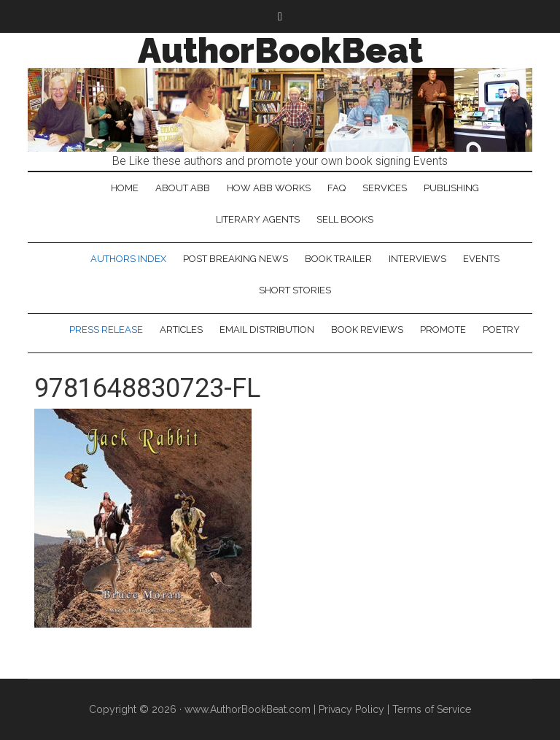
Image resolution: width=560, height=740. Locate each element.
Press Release (106, 329)
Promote (443, 329)
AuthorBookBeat (280, 50)
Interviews (417, 259)
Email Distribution (267, 329)
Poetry (501, 329)
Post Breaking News (236, 259)
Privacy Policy (351, 709)
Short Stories (295, 290)
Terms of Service (432, 709)
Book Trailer (338, 259)
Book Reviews (367, 329)
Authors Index (128, 259)
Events (481, 259)
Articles (181, 329)
